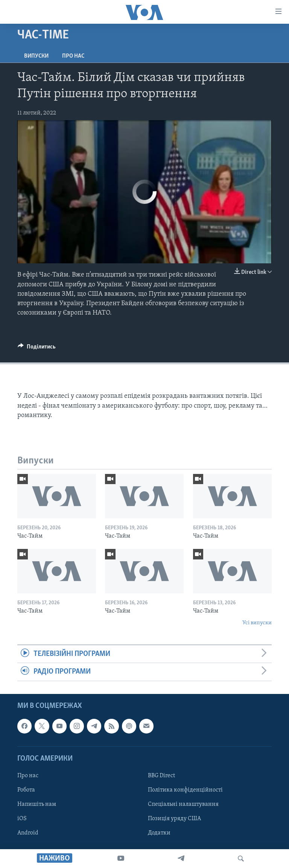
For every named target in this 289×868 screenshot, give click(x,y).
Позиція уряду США (174, 819)
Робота (26, 790)
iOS (22, 819)
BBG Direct (161, 776)
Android (28, 833)
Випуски (36, 56)
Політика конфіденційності (185, 790)
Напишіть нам (37, 804)
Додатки (159, 833)
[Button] (37, 348)
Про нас (73, 56)
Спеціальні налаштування (183, 804)
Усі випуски (257, 623)
